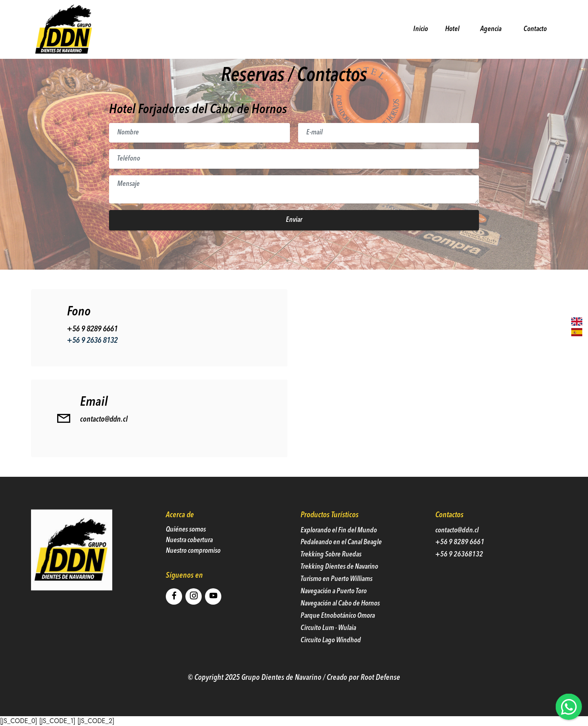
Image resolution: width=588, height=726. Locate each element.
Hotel (453, 29)
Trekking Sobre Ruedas (331, 567)
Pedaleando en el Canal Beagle (341, 555)
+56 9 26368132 (459, 567)
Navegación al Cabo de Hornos (340, 616)
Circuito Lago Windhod (331, 652)
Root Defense (380, 690)
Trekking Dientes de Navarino (339, 579)
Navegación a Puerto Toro (334, 604)
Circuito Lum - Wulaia (328, 640)
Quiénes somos (186, 542)
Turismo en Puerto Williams (337, 591)
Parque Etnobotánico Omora (338, 628)
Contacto (533, 29)
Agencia (491, 29)
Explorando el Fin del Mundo (339, 542)
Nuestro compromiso (193, 563)
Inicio (419, 29)
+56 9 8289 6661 (92, 341)
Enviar (294, 220)
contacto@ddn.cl (104, 432)
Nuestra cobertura (189, 553)
